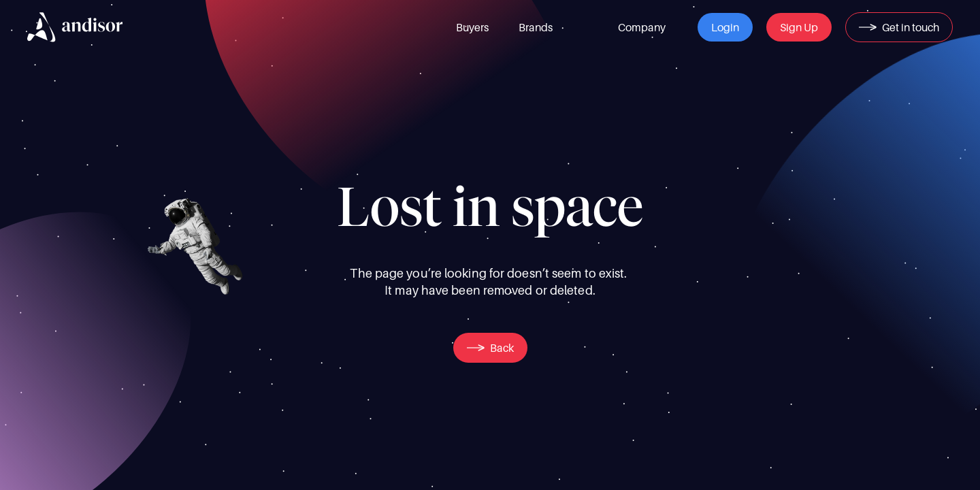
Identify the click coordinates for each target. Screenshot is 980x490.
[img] (75, 27)
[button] (725, 27)
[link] (472, 27)
